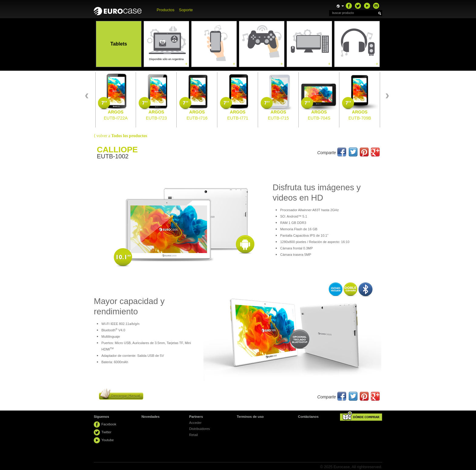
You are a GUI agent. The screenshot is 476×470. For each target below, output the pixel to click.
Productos (166, 10)
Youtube (108, 440)
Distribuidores (199, 429)
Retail (194, 435)
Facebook (109, 424)
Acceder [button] (195, 423)
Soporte (186, 10)
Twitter (106, 432)
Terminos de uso (250, 417)
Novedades (151, 417)
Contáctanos (308, 417)
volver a (121, 136)
